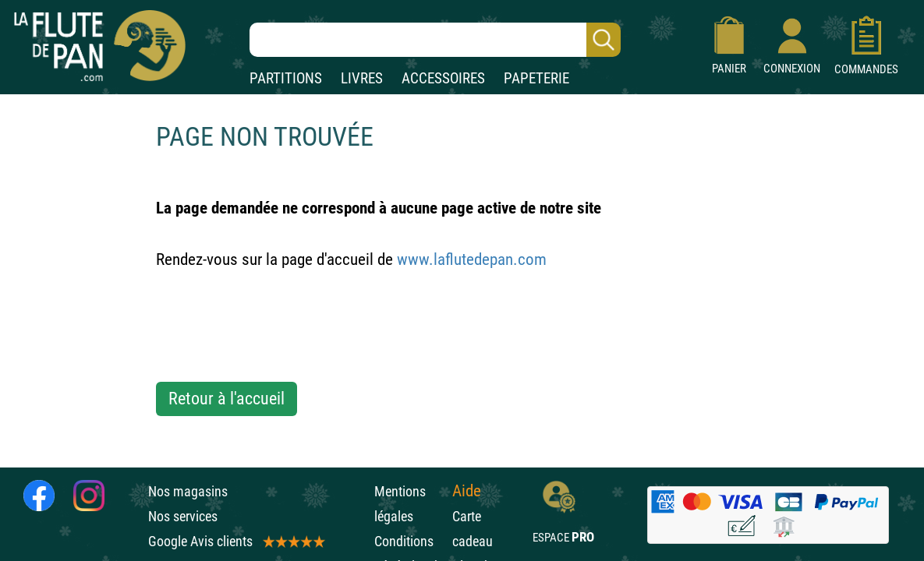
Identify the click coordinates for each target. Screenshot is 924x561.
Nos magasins (188, 491)
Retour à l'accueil (227, 399)
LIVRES (362, 78)
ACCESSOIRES (443, 78)
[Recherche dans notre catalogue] (435, 40)
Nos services (183, 516)
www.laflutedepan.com (472, 259)
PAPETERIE (536, 78)
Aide (467, 491)
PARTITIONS (286, 78)
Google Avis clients (235, 541)
